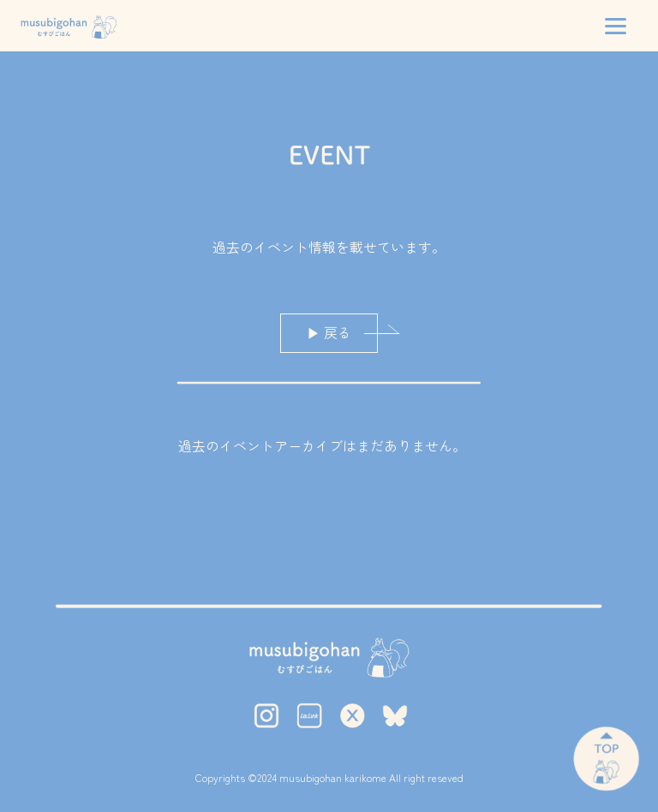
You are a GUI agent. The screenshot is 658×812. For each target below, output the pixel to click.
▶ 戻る (329, 332)
